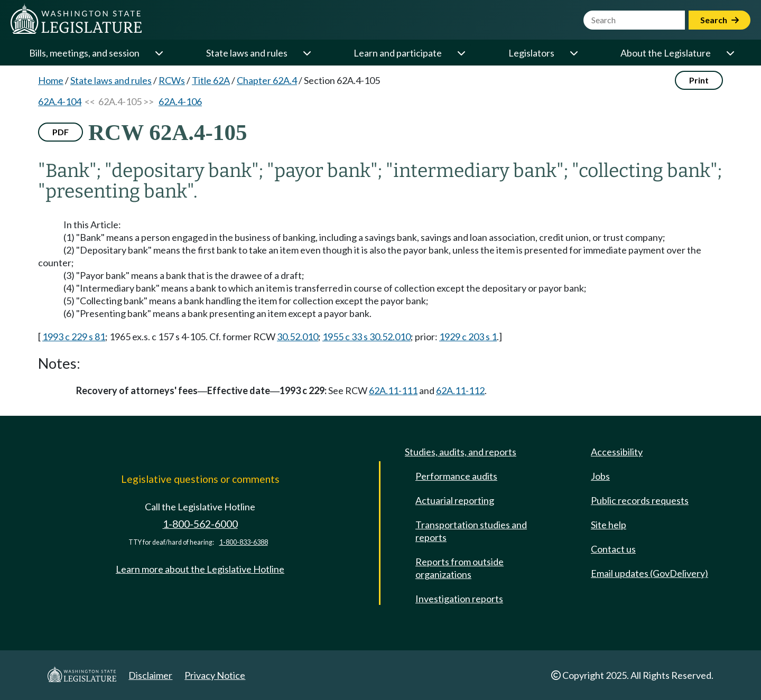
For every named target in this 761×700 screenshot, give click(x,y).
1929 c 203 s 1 (468, 337)
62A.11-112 (460, 390)
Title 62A (211, 80)
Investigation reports (459, 599)
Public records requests (640, 500)
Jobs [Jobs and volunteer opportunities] (600, 476)
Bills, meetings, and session (84, 53)
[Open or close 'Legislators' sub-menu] (573, 53)
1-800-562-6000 (200, 524)
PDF (61, 132)
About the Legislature (666, 53)
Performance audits (456, 476)
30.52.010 (298, 337)
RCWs (172, 80)
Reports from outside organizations (460, 568)
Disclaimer (150, 675)
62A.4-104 (60, 101)
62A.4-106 (180, 101)
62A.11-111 (393, 390)
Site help (609, 525)
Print (699, 80)
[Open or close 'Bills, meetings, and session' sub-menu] (159, 53)
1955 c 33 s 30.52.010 (366, 337)
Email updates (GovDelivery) (649, 573)
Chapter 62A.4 (267, 80)
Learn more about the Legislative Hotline (200, 569)
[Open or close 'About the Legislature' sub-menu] (730, 53)
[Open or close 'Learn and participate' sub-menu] (461, 53)
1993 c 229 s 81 (74, 337)
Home (51, 80)
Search (720, 20)
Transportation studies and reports (471, 531)
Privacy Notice (215, 675)
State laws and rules (247, 53)
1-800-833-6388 (244, 542)
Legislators (531, 53)
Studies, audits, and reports (461, 452)
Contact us (613, 549)
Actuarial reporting (455, 500)
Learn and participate (398, 53)
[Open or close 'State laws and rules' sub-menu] (307, 53)
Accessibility (617, 452)
